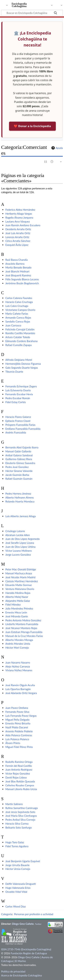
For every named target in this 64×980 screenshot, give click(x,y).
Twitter (38, 924)
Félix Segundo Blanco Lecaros (22, 279)
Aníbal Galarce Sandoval (19, 455)
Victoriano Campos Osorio (20, 310)
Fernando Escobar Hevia (19, 394)
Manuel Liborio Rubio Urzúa (21, 789)
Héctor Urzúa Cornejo (18, 869)
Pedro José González (17, 467)
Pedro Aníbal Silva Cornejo (20, 820)
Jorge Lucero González (18, 555)
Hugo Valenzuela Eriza (18, 888)
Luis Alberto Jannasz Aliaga (20, 516)
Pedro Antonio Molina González (23, 620)
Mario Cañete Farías (17, 314)
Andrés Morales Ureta (18, 644)
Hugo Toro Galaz (15, 842)
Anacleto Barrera (15, 264)
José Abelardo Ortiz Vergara (21, 693)
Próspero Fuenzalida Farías (20, 425)
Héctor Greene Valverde (19, 471)
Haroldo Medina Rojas (18, 593)
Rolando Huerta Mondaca (20, 501)
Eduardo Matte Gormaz (19, 585)
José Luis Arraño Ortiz (18, 233)
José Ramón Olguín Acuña (20, 685)
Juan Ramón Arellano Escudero (23, 225)
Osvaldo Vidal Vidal (16, 892)
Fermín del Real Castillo (19, 766)
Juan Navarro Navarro (18, 662)
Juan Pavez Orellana (17, 708)
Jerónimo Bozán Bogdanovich (22, 283)
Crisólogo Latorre (15, 531)
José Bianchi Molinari (17, 271)
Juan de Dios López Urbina (20, 547)
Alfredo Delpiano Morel (19, 360)
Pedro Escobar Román (18, 398)
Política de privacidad (13, 971)
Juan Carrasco (13, 325)
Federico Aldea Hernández (20, 210)
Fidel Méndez (13, 605)
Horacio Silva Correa (17, 824)
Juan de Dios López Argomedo (22, 539)
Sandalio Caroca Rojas (18, 321)
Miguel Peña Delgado (17, 720)
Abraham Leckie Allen (17, 535)
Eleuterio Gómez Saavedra (20, 463)
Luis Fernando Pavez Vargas (21, 716)
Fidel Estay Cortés (16, 402)
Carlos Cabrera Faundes (19, 298)
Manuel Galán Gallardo (18, 451)
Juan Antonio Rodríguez (19, 770)
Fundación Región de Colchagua (29, 953)
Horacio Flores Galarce (18, 417)
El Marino (20, 961)
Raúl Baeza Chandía (16, 260)
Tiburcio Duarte (14, 372)
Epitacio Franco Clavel (18, 421)
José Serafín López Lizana (20, 543)
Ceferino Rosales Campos (20, 785)
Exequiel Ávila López (17, 245)
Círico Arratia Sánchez (18, 241)
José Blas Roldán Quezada (20, 781)
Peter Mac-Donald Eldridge (21, 569)
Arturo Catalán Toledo (18, 337)
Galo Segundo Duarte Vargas (22, 368)
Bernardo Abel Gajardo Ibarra (22, 447)
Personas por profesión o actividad (34, 914)
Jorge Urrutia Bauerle (17, 865)
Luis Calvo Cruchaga (17, 306)
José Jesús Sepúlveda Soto (20, 812)
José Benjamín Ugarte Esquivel (23, 861)
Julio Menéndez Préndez (19, 608)
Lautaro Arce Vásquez (17, 221)
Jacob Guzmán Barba (17, 475)
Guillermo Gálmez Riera (19, 459)
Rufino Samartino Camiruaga (22, 808)
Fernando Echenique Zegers (21, 386)
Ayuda (57, 148)
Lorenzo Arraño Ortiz (17, 237)
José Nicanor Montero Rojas (21, 628)
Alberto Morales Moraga (19, 640)
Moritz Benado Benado (18, 267)
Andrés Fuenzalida (16, 432)
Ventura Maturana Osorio (20, 589)
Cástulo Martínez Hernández (22, 581)
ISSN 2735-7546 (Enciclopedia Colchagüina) (26, 949)
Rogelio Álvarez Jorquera (19, 218)
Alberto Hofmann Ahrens (19, 497)
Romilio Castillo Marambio (20, 333)
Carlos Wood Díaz (16, 906)
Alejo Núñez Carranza (18, 666)
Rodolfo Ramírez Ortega (19, 762)
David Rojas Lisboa (16, 777)
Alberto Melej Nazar (17, 597)
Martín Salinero (14, 804)
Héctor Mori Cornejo (17, 648)
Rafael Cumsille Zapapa (18, 345)
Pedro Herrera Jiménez (18, 494)
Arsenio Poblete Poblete (19, 731)
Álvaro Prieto (13, 743)
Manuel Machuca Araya (19, 573)
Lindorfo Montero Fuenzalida (22, 624)
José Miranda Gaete (17, 616)
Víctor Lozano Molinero (19, 551)
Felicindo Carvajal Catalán (20, 329)
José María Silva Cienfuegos (21, 816)
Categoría (7, 914)
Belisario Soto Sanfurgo (19, 828)
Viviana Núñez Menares (19, 670)
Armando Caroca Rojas (18, 318)
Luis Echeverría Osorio (18, 390)
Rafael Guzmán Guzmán (19, 479)
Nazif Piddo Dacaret (17, 727)
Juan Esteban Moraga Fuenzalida (24, 632)
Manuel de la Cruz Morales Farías (24, 636)
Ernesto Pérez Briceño (18, 723)
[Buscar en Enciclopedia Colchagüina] (32, 13)
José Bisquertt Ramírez (18, 275)
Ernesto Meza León (16, 612)
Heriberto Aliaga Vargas (19, 214)
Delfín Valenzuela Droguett (21, 884)
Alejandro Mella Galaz (18, 601)
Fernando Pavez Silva (17, 712)
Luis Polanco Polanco (17, 739)
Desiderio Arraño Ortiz (18, 229)
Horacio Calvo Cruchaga (19, 302)
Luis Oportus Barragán (18, 689)
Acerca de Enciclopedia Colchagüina (22, 975)
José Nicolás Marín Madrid (20, 577)
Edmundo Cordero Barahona (21, 341)
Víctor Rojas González (18, 773)
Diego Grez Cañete (23, 924)
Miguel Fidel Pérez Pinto (19, 747)
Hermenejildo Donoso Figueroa (23, 364)
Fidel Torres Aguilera (17, 846)
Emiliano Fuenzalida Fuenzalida (23, 429)
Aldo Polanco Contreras (19, 735)
